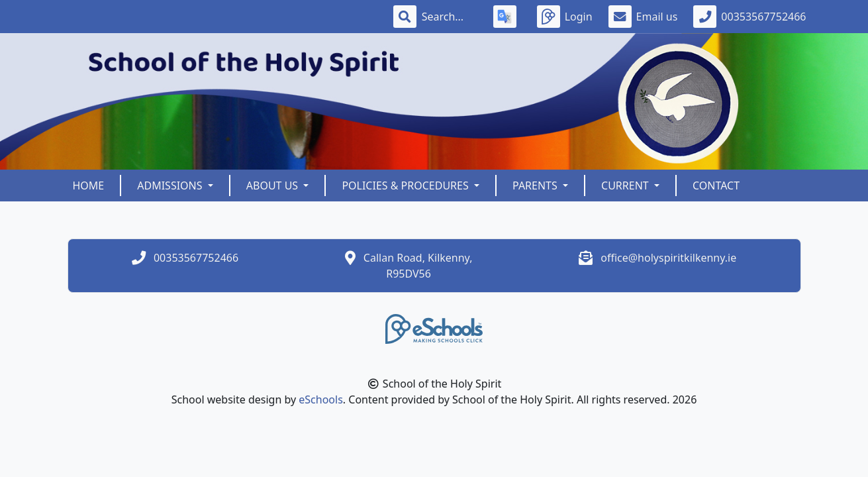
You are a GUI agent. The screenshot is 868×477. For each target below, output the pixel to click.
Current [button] (626, 185)
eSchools (321, 399)
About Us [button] (274, 185)
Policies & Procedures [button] (407, 185)
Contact (716, 185)
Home (89, 185)
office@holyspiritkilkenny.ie (668, 258)
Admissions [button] (171, 185)
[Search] (450, 17)
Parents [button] (536, 185)
